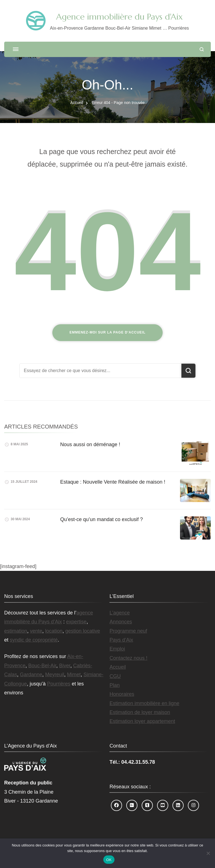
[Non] (208, 853)
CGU (115, 676)
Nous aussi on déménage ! (90, 444)
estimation (16, 631)
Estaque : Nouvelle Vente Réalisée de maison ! (113, 482)
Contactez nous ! (128, 658)
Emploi (117, 649)
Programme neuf (128, 631)
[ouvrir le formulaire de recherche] (202, 49)
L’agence (120, 613)
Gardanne (31, 675)
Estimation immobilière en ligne (144, 703)
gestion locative (83, 631)
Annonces (121, 622)
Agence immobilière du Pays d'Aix (119, 17)
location (54, 631)
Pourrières (59, 684)
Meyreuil (55, 675)
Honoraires (122, 694)
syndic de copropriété (34, 640)
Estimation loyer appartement (142, 721)
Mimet (74, 675)
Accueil (118, 667)
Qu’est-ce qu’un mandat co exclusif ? (101, 519)
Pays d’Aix (121, 640)
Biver (65, 666)
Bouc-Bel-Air (42, 666)
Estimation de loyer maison (140, 712)
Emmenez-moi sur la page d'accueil (107, 332)
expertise (76, 622)
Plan (114, 685)
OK (109, 860)
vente (36, 631)
